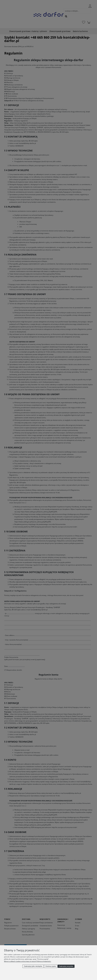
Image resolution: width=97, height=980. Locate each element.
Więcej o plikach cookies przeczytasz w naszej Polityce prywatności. (28, 961)
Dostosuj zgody (51, 966)
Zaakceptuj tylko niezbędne (33, 966)
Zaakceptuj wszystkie (66, 966)
